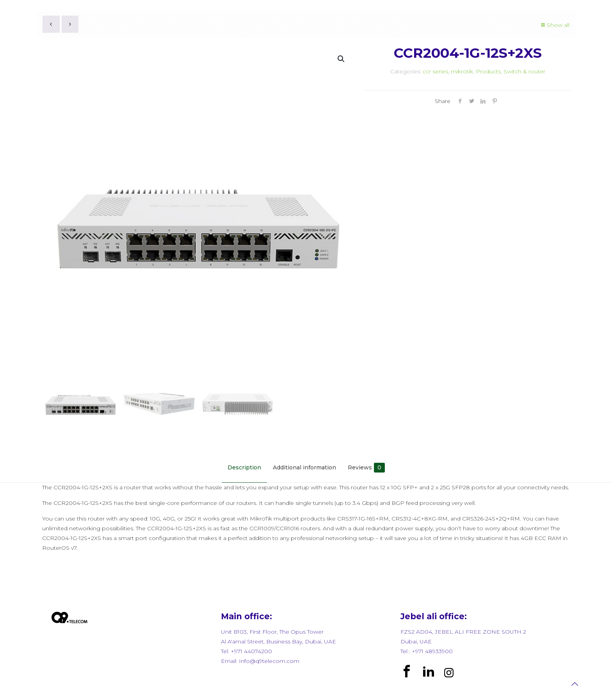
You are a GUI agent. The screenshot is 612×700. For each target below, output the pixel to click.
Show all (554, 25)
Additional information (304, 467)
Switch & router (524, 71)
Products (488, 71)
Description (244, 467)
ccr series (435, 71)
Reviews (366, 468)
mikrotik (462, 71)
